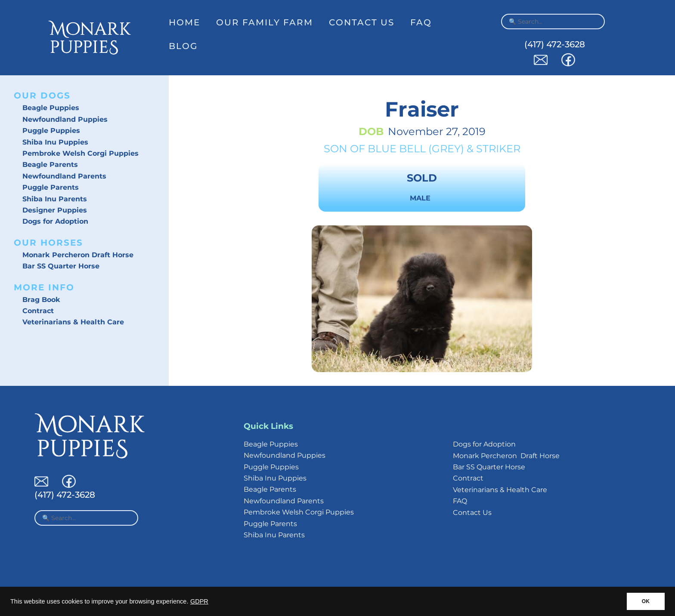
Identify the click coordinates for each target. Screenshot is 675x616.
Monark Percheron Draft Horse (78, 255)
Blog (183, 46)
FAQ (421, 22)
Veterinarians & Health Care (73, 322)
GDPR (199, 601)
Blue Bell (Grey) (416, 149)
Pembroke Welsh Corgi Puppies (81, 153)
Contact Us (362, 22)
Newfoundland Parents (64, 176)
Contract (38, 311)
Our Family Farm (265, 22)
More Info (44, 287)
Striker (498, 149)
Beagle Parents (50, 165)
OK (646, 601)
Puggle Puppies (51, 131)
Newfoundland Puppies (65, 119)
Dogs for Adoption (55, 221)
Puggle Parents (51, 187)
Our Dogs (42, 95)
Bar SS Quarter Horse (61, 266)
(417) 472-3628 (555, 44)
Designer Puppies (55, 210)
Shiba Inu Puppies (55, 142)
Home (184, 22)
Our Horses (48, 243)
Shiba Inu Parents (55, 199)
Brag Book (41, 300)
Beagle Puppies (51, 108)
